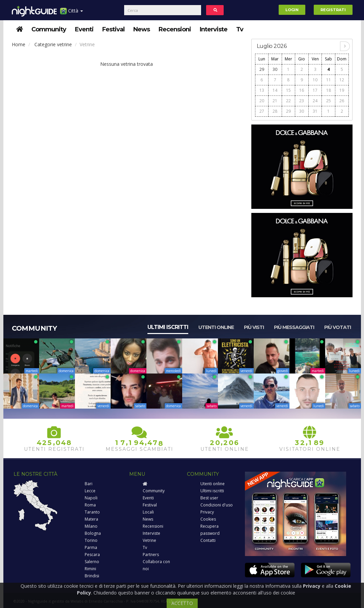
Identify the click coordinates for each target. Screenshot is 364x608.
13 (262, 90)
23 (302, 101)
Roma (90, 505)
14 (275, 90)
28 (275, 111)
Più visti (254, 327)
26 (342, 101)
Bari (89, 484)
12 (342, 80)
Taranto (92, 512)
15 (288, 90)
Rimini (90, 569)
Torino (91, 540)
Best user (209, 498)
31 (315, 111)
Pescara (92, 555)
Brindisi (92, 576)
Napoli (91, 498)
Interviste (214, 29)
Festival (113, 29)
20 (262, 101)
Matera (91, 519)
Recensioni (175, 29)
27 (262, 111)
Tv (240, 29)
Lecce (90, 491)
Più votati (338, 327)
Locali (148, 512)
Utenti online (216, 327)
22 (288, 101)
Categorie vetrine (53, 44)
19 (342, 90)
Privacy (207, 512)
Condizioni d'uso (217, 505)
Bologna (93, 533)
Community (49, 29)
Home (19, 44)
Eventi (84, 29)
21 (275, 101)
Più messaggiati (294, 327)
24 (315, 101)
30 (275, 69)
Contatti (208, 540)
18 (329, 90)
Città (72, 13)
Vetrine (149, 540)
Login (292, 10)
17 (315, 90)
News (142, 29)
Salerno (92, 562)
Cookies (208, 519)
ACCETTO (182, 603)
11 (329, 80)
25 (329, 101)
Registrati (333, 10)
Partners (151, 555)
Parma (91, 547)
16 (302, 90)
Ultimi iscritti (168, 327)
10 (315, 80)
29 (262, 69)
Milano (91, 526)
